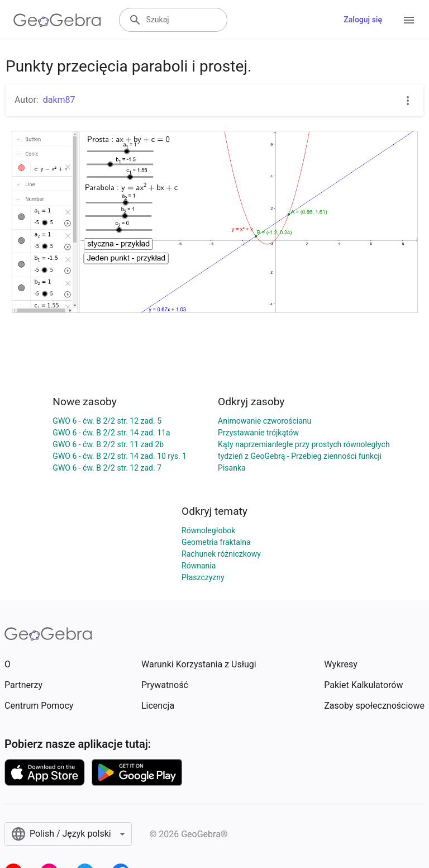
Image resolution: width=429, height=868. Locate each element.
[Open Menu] (409, 20)
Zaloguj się (363, 20)
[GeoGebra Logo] (57, 20)
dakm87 (59, 100)
